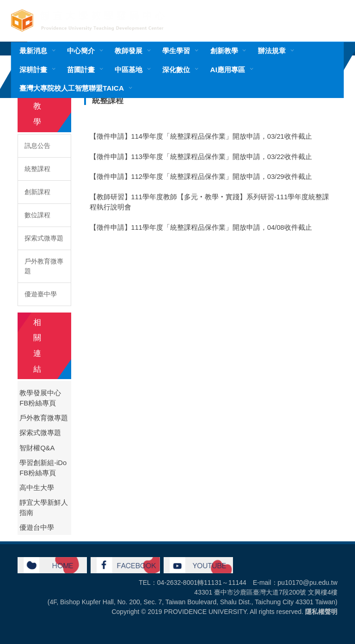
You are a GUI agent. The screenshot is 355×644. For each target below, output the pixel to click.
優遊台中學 (37, 527)
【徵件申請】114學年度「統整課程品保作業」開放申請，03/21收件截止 (201, 136)
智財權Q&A (37, 448)
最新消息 (33, 51)
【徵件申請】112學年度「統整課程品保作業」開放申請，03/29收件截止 (201, 177)
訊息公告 (37, 146)
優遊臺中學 (41, 294)
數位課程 (37, 215)
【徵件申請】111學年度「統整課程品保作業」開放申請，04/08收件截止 (201, 227)
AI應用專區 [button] (228, 70)
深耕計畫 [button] (33, 70)
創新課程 (37, 192)
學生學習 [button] (176, 51)
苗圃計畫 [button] (81, 70)
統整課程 (37, 169)
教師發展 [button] (129, 51)
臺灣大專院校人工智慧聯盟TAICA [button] (72, 88)
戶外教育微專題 (44, 266)
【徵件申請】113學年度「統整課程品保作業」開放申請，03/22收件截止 (201, 157)
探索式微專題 (44, 238)
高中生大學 (37, 488)
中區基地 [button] (129, 70)
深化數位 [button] (176, 70)
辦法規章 (272, 51)
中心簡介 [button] (81, 51)
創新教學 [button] (224, 51)
